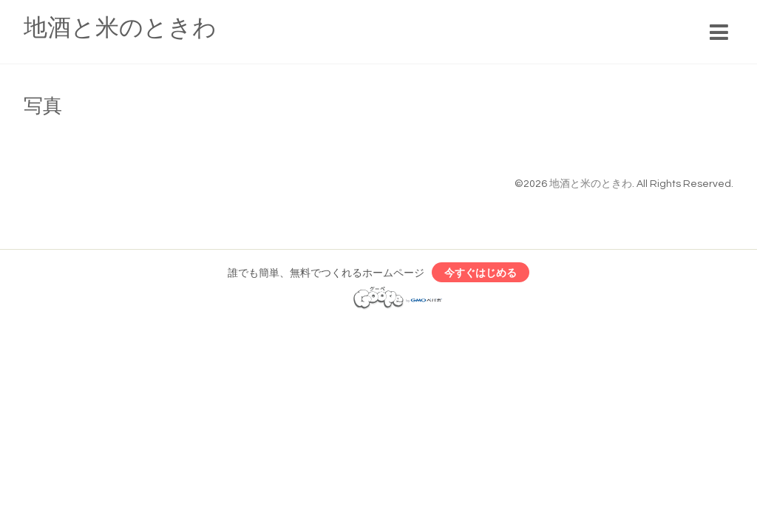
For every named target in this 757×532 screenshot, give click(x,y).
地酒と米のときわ (120, 28)
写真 (43, 106)
